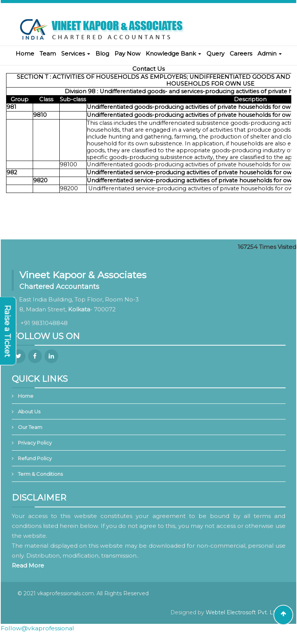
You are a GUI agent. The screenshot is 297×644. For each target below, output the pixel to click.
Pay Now (127, 53)
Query (215, 53)
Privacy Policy (35, 443)
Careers (241, 53)
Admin (270, 53)
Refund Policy (35, 458)
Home (25, 53)
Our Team (30, 427)
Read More (28, 565)
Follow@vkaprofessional (37, 628)
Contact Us (148, 69)
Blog (102, 53)
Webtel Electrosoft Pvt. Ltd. (243, 612)
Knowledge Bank (173, 53)
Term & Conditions (40, 474)
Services (76, 53)
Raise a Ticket (8, 331)
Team (48, 53)
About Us (29, 411)
